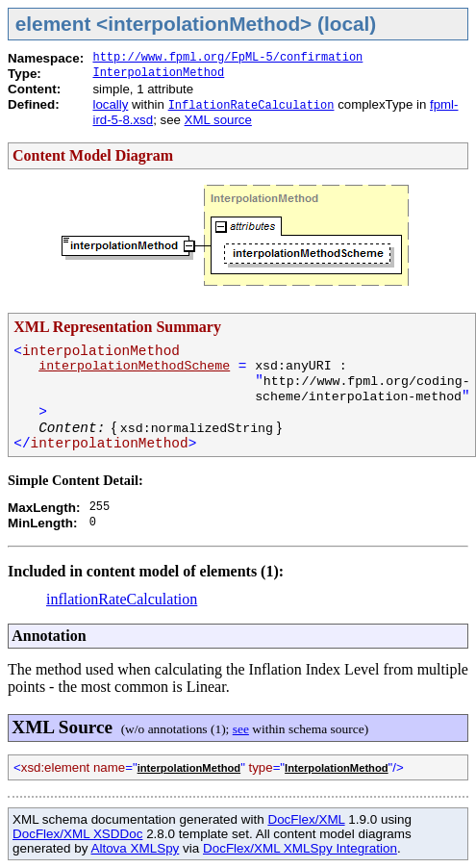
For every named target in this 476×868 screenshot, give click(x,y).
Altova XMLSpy (135, 848)
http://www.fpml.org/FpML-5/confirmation (227, 58)
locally (110, 104)
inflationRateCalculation (122, 599)
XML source (218, 120)
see (241, 729)
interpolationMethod (189, 768)
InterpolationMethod (158, 73)
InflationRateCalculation (251, 106)
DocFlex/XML (306, 819)
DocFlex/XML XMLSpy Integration (300, 848)
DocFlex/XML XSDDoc (77, 834)
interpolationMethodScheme (134, 366)
